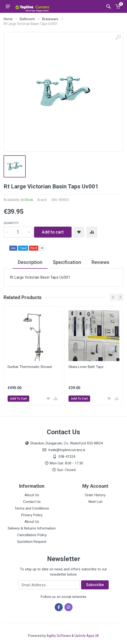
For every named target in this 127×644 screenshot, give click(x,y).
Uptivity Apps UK (87, 636)
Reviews (100, 262)
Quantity (11, 223)
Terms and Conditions (32, 508)
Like (13, 248)
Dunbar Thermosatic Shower (30, 367)
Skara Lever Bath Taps (86, 367)
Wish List (95, 502)
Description (30, 262)
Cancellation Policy (32, 535)
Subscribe (95, 585)
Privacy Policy (32, 515)
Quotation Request (32, 542)
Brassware (50, 19)
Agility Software (59, 636)
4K (42, 248)
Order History (95, 495)
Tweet (23, 248)
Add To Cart (18, 398)
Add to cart (53, 232)
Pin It (34, 248)
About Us (32, 495)
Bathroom (27, 19)
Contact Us (32, 502)
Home (8, 19)
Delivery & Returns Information (32, 528)
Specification (67, 262)
